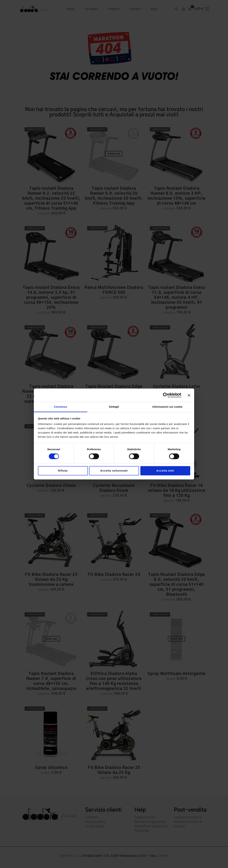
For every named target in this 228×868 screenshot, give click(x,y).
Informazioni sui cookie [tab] (168, 407)
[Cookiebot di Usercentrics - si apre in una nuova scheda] (166, 395)
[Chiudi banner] (189, 395)
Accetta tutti (165, 471)
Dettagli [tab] (114, 407)
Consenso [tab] (60, 407)
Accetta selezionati (114, 471)
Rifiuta (63, 471)
